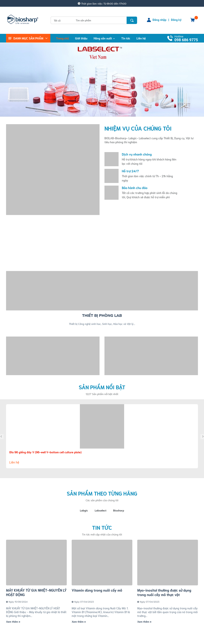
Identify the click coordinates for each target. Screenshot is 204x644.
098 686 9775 (186, 40)
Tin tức (102, 528)
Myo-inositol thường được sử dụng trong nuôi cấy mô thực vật (164, 593)
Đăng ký (176, 20)
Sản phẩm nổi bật (102, 387)
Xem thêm (13, 622)
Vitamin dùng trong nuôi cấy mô (97, 591)
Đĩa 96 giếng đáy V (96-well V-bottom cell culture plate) (45, 452)
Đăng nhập (159, 20)
